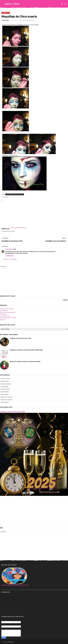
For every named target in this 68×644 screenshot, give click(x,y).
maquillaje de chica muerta (18, 194)
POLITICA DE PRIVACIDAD (8, 312)
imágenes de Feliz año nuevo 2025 (20, 338)
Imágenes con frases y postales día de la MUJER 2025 (26, 350)
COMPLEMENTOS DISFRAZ (8, 318)
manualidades (5, 402)
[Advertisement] (34, 214)
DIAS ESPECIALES (5, 316)
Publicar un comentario (10, 259)
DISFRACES (3, 314)
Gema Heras (9, 249)
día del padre (5, 394)
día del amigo (5, 386)
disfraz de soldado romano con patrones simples (25, 361)
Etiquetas (3, 320)
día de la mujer (5, 381)
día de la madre (5, 379)
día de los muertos (6, 384)
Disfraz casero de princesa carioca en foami (15, 585)
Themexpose (10, 642)
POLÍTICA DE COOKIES (7, 309)
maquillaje (6, 13)
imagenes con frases (7, 400)
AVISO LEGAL (4, 311)
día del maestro (5, 389)
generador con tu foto (7, 397)
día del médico (5, 392)
